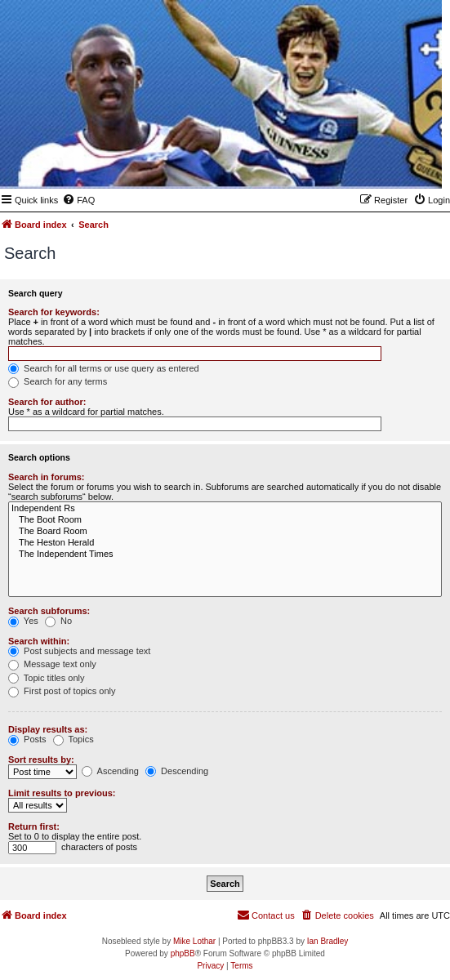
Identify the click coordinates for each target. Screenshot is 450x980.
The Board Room (225, 532)
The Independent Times (225, 555)
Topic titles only (46, 678)
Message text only (52, 664)
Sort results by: (41, 759)
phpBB (183, 953)
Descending (177, 771)
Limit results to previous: (62, 793)
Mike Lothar (194, 941)
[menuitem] (78, 200)
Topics (74, 739)
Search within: (39, 641)
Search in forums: (47, 477)
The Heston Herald (225, 543)
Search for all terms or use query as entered (104, 368)
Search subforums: (49, 611)
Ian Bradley (328, 941)
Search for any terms (58, 381)
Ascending (110, 771)
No (58, 621)
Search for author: (47, 402)
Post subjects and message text (79, 651)
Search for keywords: (54, 312)
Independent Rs (225, 509)
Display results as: (48, 729)
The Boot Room (225, 520)
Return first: (34, 826)
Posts (27, 739)
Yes (23, 621)
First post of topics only (62, 691)
